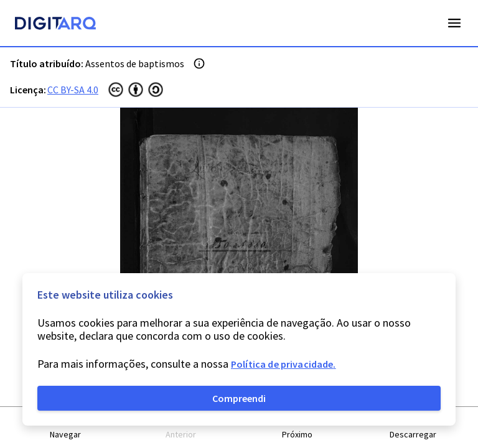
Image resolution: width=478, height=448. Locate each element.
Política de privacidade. (284, 364)
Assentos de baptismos (135, 63)
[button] (65, 428)
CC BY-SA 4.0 (73, 90)
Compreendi (239, 398)
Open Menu (454, 23)
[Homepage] (55, 25)
